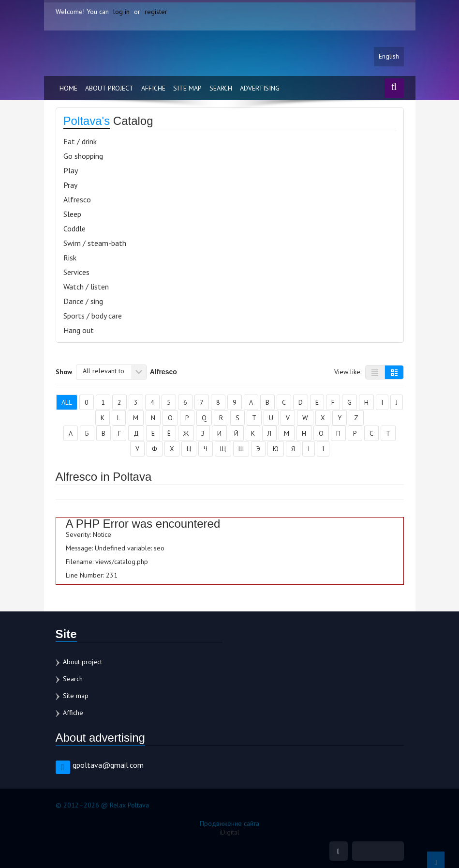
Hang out (79, 330)
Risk (70, 258)
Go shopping (83, 156)
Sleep (72, 214)
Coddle (74, 228)
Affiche (153, 88)
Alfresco (77, 199)
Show (64, 371)
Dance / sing (83, 301)
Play (71, 170)
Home (68, 88)
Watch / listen (86, 287)
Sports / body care (93, 316)
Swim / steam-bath (95, 243)
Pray (70, 185)
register (156, 12)
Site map (187, 88)
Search (221, 88)
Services (76, 272)
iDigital (229, 832)
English (389, 57)
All (67, 402)
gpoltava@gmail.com (108, 765)
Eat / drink (80, 141)
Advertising (260, 88)
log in (121, 12)
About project (109, 88)
